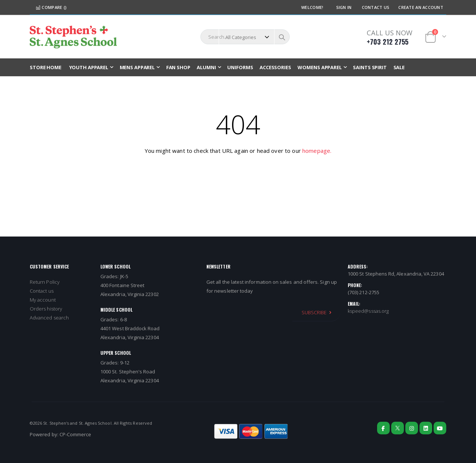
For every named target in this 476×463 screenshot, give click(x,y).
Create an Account (421, 7)
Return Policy (45, 282)
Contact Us (376, 7)
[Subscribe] (316, 312)
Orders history (46, 309)
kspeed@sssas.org (368, 311)
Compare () (51, 7)
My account (43, 300)
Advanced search (49, 318)
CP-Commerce (75, 434)
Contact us (42, 291)
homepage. (317, 151)
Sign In (344, 7)
